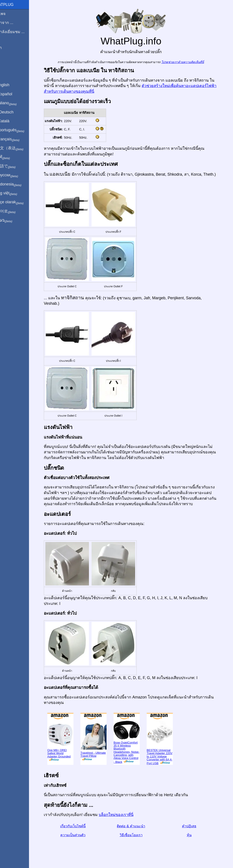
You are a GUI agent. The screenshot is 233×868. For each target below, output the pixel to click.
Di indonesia (17, 184)
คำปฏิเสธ (194, 826)
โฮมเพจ (9, 14)
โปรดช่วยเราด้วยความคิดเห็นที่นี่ (188, 62)
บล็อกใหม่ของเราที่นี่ (121, 815)
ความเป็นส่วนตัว (78, 835)
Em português (19, 130)
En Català (11, 121)
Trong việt (15, 193)
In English (11, 85)
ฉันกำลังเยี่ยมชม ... (19, 32)
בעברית (12, 220)
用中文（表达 (18, 148)
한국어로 (14, 211)
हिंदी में (11, 157)
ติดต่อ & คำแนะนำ (136, 826)
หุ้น (194, 835)
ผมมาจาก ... (13, 23)
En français (16, 139)
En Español (12, 94)
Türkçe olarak (18, 202)
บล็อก (7, 48)
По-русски (15, 175)
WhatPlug (13, 5)
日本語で (14, 166)
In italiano (15, 103)
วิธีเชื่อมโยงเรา (136, 835)
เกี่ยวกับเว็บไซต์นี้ (78, 826)
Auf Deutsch (13, 112)
